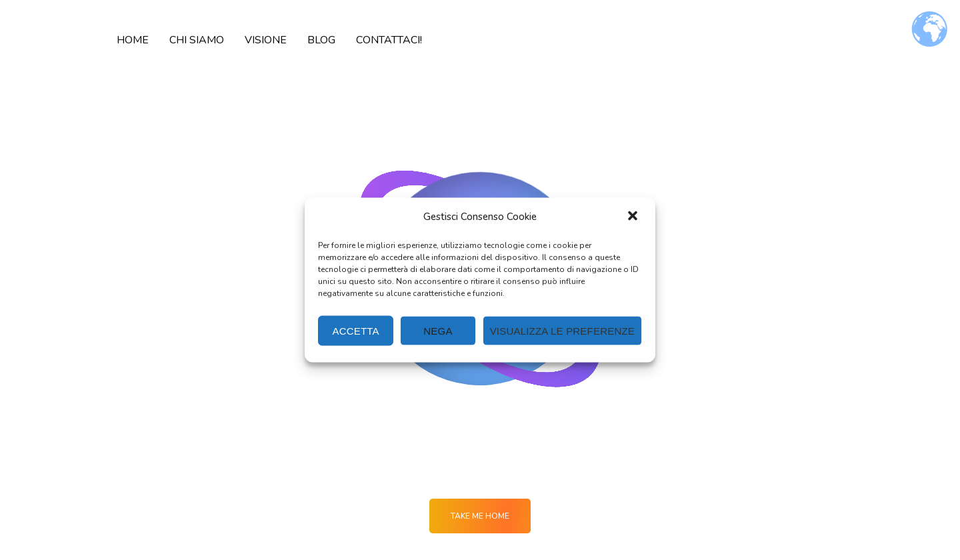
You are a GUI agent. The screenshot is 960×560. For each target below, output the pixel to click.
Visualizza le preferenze (562, 330)
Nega (438, 330)
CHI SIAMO (197, 40)
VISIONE (266, 40)
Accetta (356, 330)
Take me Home (480, 516)
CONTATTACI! (389, 40)
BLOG (321, 40)
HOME (133, 40)
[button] (634, 217)
